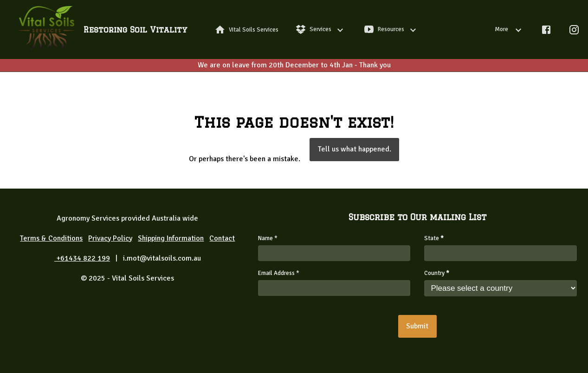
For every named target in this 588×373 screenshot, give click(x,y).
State (434, 238)
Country (437, 273)
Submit (417, 326)
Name (268, 238)
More (510, 29)
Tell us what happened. (355, 149)
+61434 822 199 (82, 258)
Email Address (279, 273)
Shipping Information (171, 238)
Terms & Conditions (51, 238)
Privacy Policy (110, 238)
